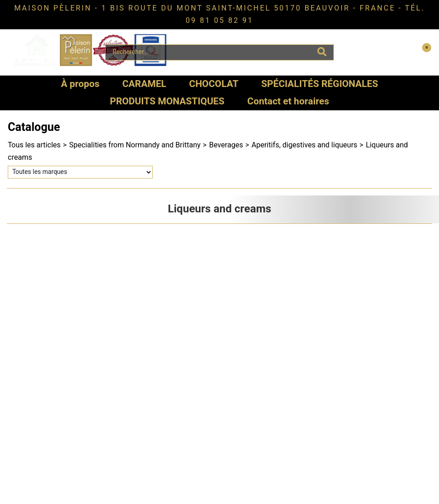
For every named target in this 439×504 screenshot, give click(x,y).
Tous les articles (34, 145)
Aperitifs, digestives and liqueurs (304, 145)
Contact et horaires (288, 101)
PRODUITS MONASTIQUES (167, 101)
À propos (80, 84)
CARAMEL (144, 84)
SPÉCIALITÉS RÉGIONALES (320, 84)
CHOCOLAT (214, 84)
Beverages (226, 145)
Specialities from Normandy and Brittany (135, 145)
